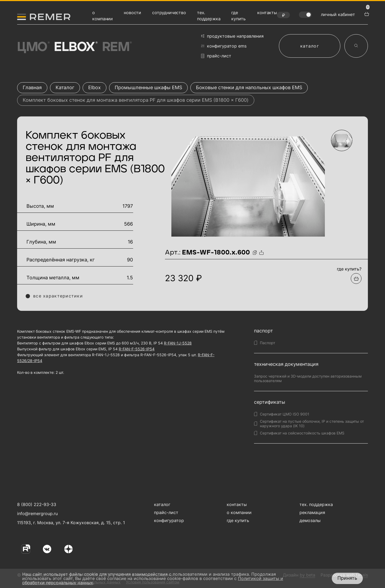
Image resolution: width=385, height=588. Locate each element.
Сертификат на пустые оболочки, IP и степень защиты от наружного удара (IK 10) (312, 424)
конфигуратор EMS (224, 46)
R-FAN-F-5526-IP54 (137, 349)
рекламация (312, 512)
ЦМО (33, 47)
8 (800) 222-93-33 (37, 504)
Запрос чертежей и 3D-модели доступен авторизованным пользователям (308, 378)
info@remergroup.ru (37, 513)
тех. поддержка (316, 504)
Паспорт (267, 343)
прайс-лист (216, 56)
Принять (347, 578)
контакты (267, 13)
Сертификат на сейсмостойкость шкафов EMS (302, 433)
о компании (239, 512)
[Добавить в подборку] (356, 279)
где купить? (349, 269)
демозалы (310, 520)
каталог (310, 46)
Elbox (75, 47)
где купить (238, 520)
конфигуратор (169, 520)
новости (132, 13)
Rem (117, 47)
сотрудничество (169, 13)
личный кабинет (338, 14)
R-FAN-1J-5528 (178, 343)
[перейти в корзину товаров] (366, 13)
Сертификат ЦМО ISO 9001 (285, 414)
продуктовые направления (232, 36)
